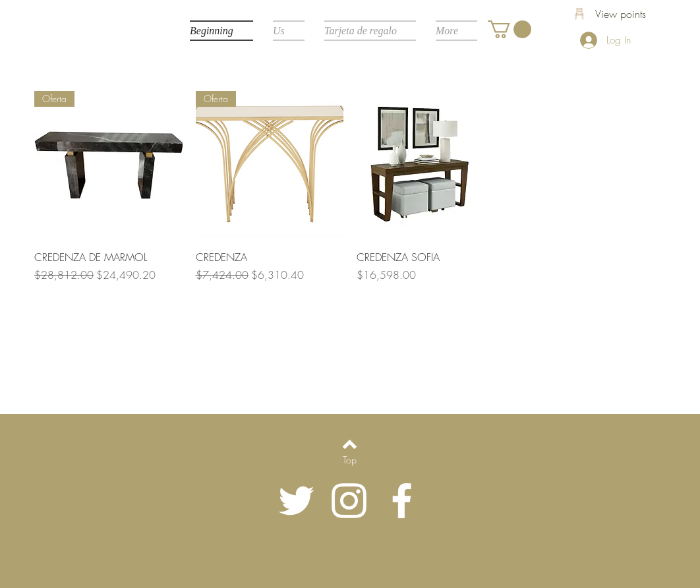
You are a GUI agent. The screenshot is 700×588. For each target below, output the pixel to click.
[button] (510, 29)
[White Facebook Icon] (402, 501)
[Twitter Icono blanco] (296, 501)
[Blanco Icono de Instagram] (349, 501)
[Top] (350, 460)
